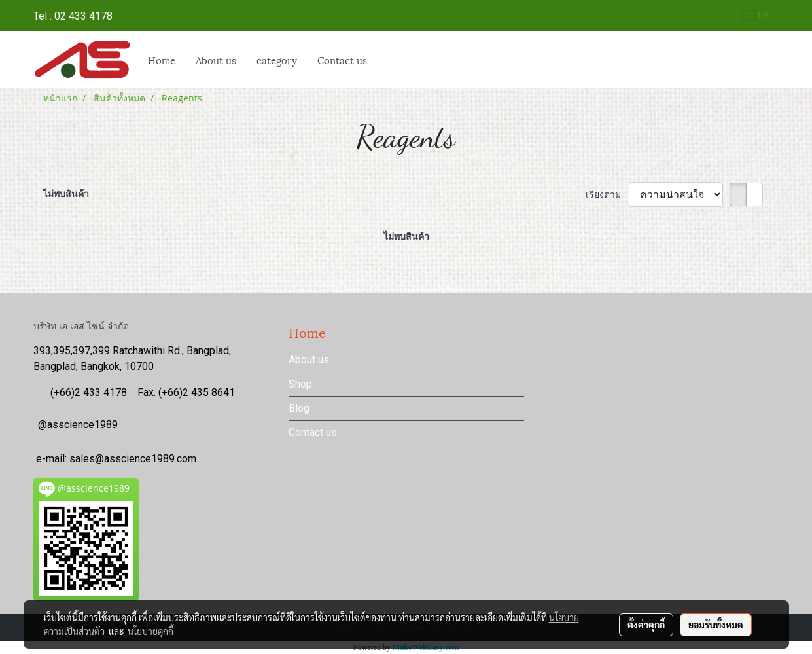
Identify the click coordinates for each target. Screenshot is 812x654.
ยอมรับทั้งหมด (716, 625)
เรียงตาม (607, 194)
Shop (300, 384)
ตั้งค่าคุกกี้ (646, 625)
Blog (299, 408)
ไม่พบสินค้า (66, 193)
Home (162, 60)
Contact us (342, 60)
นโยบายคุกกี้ (150, 631)
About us (216, 60)
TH (756, 15)
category (277, 60)
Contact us (313, 432)
